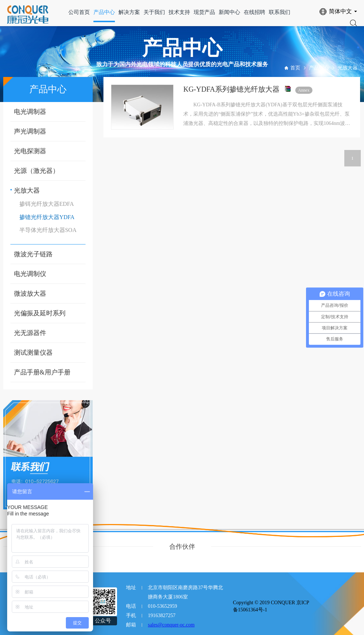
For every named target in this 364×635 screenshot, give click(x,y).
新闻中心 (229, 12)
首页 (295, 68)
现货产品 (204, 12)
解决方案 (129, 12)
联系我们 (280, 12)
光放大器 (348, 68)
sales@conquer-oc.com (171, 625)
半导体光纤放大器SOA (48, 230)
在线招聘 (254, 12)
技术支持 (179, 12)
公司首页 (79, 12)
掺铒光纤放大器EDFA (47, 204)
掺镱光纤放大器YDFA (47, 217)
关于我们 (154, 12)
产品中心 (104, 12)
